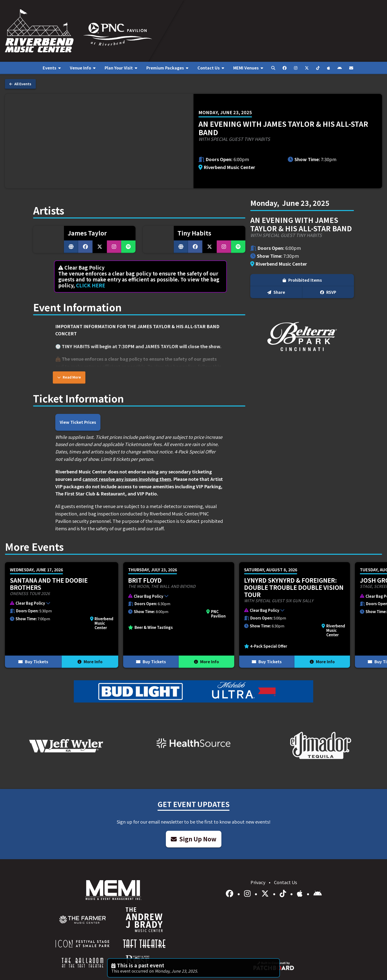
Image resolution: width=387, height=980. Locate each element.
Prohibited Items (302, 280)
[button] (59, 604)
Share (276, 292)
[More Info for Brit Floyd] (179, 615)
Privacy (258, 882)
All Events (20, 84)
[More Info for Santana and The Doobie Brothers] (62, 615)
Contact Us (285, 882)
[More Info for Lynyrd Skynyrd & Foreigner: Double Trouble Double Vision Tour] (295, 615)
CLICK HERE (91, 285)
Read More (69, 377)
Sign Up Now (194, 839)
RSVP (328, 292)
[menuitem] (52, 68)
